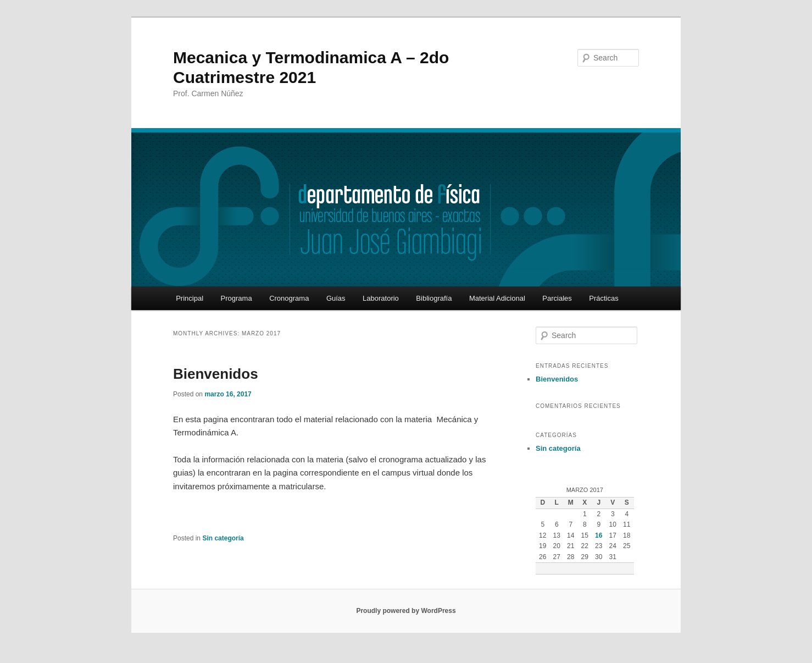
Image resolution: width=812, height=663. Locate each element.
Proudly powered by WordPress (406, 611)
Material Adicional (497, 298)
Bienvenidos (216, 374)
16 (599, 535)
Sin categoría (223, 538)
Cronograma (289, 298)
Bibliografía (434, 298)
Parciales (557, 298)
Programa (237, 298)
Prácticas (604, 298)
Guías (336, 298)
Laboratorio (381, 298)
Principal (190, 298)
